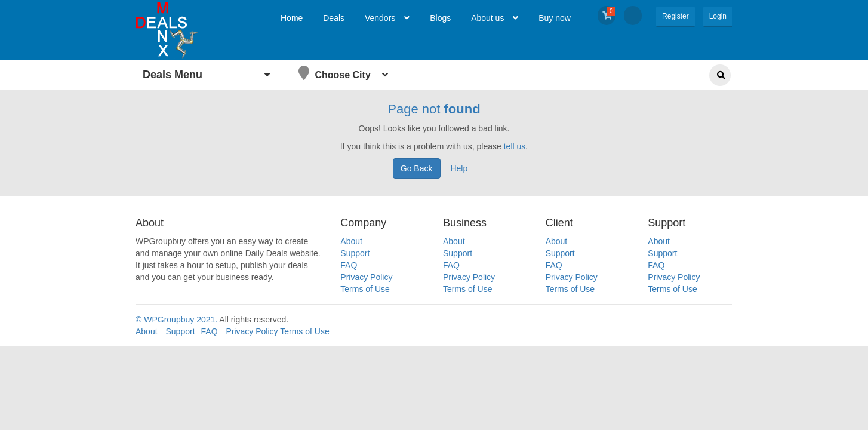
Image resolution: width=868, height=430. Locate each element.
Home (292, 18)
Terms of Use (365, 289)
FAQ (349, 265)
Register (675, 16)
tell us (515, 146)
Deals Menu (207, 75)
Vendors (387, 18)
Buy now (555, 18)
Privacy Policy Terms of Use (277, 331)
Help (459, 168)
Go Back (417, 168)
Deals (334, 18)
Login (718, 16)
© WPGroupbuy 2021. (176, 320)
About (351, 241)
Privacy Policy (366, 277)
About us (495, 18)
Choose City (343, 73)
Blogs (440, 18)
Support (355, 253)
